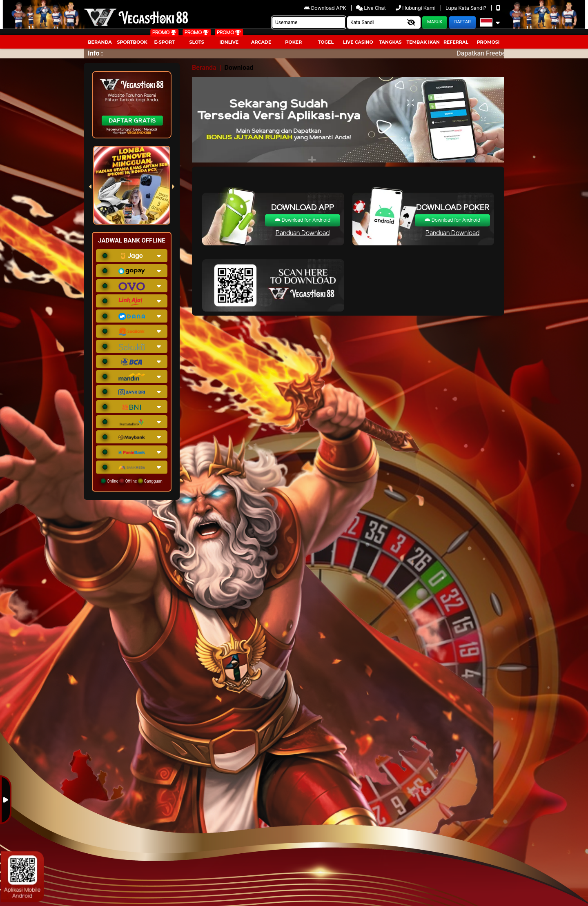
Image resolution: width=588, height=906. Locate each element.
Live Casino (358, 42)
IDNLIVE (229, 42)
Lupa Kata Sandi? (467, 8)
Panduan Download (303, 233)
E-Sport (164, 42)
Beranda (100, 42)
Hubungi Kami (416, 8)
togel (326, 42)
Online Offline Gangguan (132, 481)
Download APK (326, 8)
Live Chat (372, 8)
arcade (261, 42)
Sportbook (132, 42)
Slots (196, 42)
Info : (95, 53)
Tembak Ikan (423, 42)
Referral (456, 42)
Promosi (488, 42)
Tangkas (390, 42)
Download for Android (303, 220)
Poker (293, 42)
